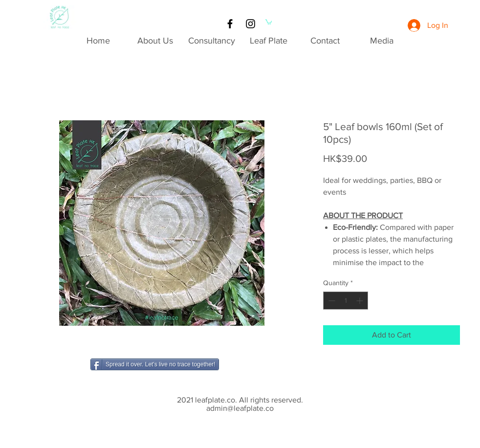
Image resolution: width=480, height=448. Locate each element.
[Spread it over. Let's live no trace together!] (155, 364)
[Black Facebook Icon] (230, 24)
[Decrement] (331, 301)
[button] (269, 22)
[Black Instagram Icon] (251, 24)
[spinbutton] (346, 301)
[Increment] (360, 301)
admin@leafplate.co (240, 408)
